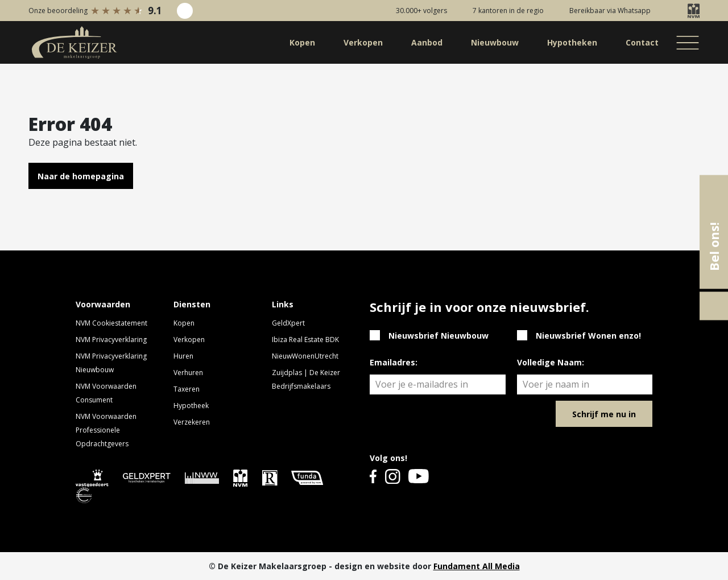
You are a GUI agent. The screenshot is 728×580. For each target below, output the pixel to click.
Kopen (184, 323)
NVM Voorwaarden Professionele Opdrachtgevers (106, 430)
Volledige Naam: (551, 362)
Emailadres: (394, 362)
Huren (183, 356)
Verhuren (188, 373)
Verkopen (189, 340)
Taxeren (187, 389)
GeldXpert (288, 323)
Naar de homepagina (81, 176)
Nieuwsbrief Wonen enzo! (588, 336)
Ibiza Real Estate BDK (305, 340)
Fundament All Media (477, 566)
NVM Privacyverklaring (111, 340)
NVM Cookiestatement (111, 323)
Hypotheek (191, 406)
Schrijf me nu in (604, 414)
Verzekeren (192, 422)
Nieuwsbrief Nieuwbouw (439, 336)
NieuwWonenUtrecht (305, 356)
